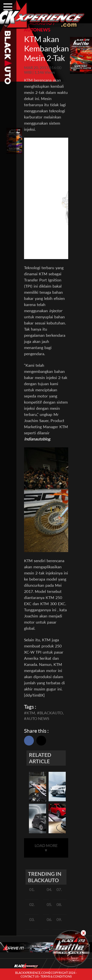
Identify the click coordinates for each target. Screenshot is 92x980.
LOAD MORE (46, 848)
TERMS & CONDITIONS (56, 976)
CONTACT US (30, 976)
